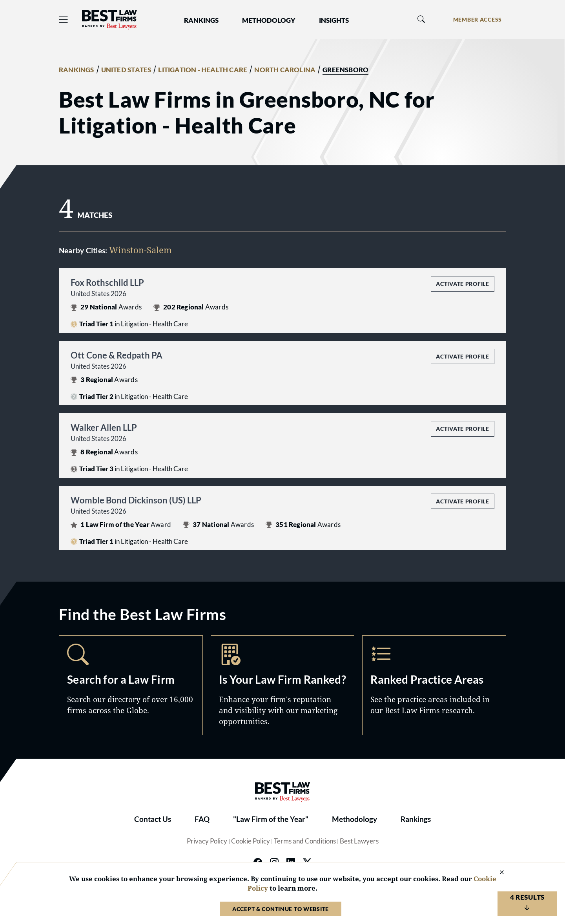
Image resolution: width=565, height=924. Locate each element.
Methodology (354, 819)
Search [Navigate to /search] (131, 685)
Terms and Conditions (305, 841)
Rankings (416, 819)
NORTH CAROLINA (285, 70)
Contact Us (153, 819)
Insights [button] (334, 20)
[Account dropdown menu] (478, 19)
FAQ (202, 819)
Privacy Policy (207, 841)
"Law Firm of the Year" (271, 819)
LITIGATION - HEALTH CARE (203, 70)
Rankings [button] (201, 20)
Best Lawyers (359, 841)
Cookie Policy (251, 841)
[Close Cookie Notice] (497, 873)
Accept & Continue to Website (281, 909)
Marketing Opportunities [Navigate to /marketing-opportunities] (283, 685)
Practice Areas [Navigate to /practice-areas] (434, 685)
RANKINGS (77, 70)
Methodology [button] (269, 20)
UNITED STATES (126, 70)
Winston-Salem (140, 250)
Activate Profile (462, 284)
